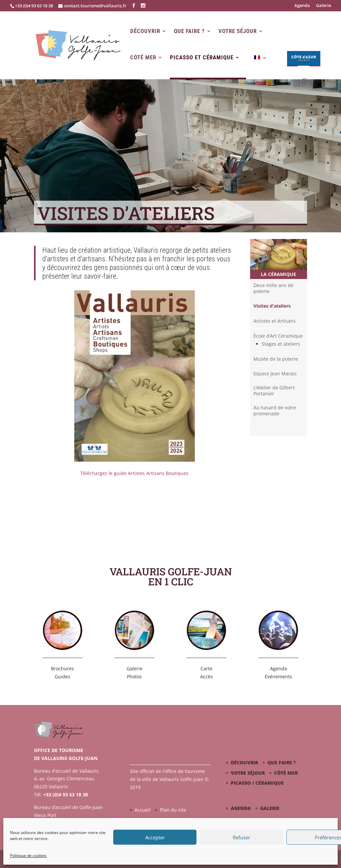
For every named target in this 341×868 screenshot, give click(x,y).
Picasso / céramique (257, 783)
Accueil (143, 810)
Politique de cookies (28, 855)
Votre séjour (238, 31)
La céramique (278, 274)
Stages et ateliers (281, 344)
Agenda (302, 6)
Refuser (241, 837)
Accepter (155, 837)
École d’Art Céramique (278, 336)
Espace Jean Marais (275, 374)
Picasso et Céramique (202, 57)
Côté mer (143, 57)
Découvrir (145, 31)
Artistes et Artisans (275, 321)
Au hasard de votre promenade (275, 411)
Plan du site (173, 810)
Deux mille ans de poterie (273, 288)
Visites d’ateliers (272, 306)
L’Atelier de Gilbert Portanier (274, 391)
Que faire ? (189, 31)
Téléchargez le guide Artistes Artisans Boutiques (134, 473)
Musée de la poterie (276, 359)
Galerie (324, 6)
